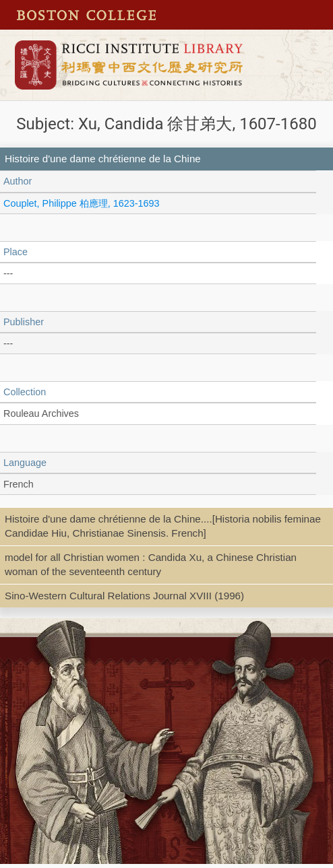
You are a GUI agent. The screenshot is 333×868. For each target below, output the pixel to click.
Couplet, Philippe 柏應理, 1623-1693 (82, 203)
